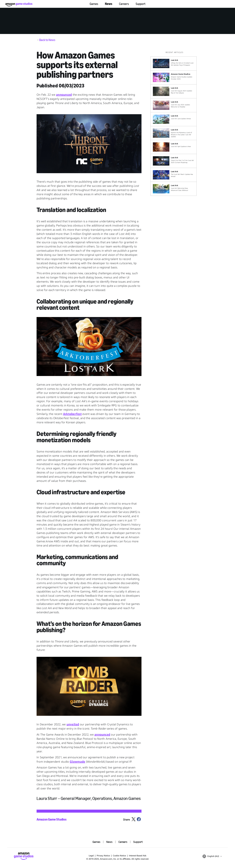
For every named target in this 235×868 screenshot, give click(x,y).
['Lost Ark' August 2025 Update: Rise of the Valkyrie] (174, 91)
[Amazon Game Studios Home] (19, 4)
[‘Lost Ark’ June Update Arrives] (174, 119)
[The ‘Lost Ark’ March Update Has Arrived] (174, 175)
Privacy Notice (103, 856)
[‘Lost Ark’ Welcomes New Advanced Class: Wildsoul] (174, 189)
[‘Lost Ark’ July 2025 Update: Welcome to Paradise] (174, 105)
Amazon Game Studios (52, 820)
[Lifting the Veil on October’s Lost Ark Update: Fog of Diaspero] (174, 63)
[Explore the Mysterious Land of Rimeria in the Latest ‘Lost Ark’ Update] (174, 133)
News (109, 4)
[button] (89, 144)
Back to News (47, 40)
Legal (91, 856)
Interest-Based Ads (138, 856)
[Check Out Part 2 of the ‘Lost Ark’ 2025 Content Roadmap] (174, 161)
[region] (174, 123)
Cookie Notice (119, 856)
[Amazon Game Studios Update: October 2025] (174, 77)
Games (94, 4)
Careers (124, 4)
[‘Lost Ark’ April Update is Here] (174, 147)
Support (141, 4)
